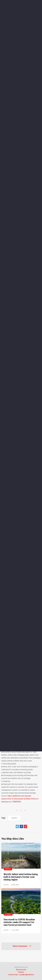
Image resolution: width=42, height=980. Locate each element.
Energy (8, 869)
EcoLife (6, 885)
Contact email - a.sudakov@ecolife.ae (21, 975)
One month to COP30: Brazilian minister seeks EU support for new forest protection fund (19, 922)
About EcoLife (21, 970)
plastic (14, 818)
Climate (8, 914)
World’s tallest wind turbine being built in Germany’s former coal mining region (21, 877)
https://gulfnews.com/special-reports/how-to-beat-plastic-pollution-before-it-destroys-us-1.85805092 (20, 799)
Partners (21, 972)
